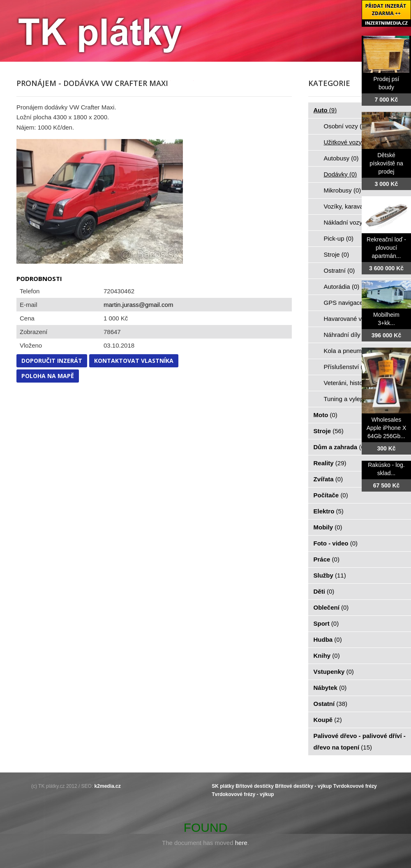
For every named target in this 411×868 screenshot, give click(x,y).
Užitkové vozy (348, 142)
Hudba (328, 639)
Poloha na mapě (48, 376)
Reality (330, 463)
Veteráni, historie (351, 383)
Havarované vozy (352, 319)
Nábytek (330, 688)
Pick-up (339, 238)
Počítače (331, 495)
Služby (330, 575)
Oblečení (331, 607)
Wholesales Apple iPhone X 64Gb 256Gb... (387, 428)
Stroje (337, 254)
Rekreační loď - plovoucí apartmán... (386, 248)
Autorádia (342, 287)
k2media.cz (108, 786)
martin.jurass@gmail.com (138, 305)
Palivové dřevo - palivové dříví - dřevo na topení (360, 742)
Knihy (327, 656)
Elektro (329, 511)
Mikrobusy (343, 190)
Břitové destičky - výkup (303, 786)
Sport (326, 623)
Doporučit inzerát (52, 361)
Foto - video (336, 543)
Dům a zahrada (340, 447)
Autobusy (341, 158)
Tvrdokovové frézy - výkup (243, 794)
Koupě (328, 720)
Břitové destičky (255, 786)
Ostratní (339, 270)
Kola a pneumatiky (354, 351)
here (241, 843)
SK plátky (223, 786)
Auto (325, 110)
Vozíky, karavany (352, 206)
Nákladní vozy (348, 222)
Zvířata (328, 479)
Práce (327, 559)
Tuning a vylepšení (354, 399)
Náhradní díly (347, 335)
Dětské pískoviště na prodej (386, 163)
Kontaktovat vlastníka (134, 361)
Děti (324, 591)
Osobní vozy (346, 126)
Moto (326, 415)
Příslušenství (346, 367)
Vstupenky (334, 672)
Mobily (328, 527)
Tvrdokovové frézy (355, 786)
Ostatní (331, 704)
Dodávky (341, 174)
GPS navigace (348, 303)
